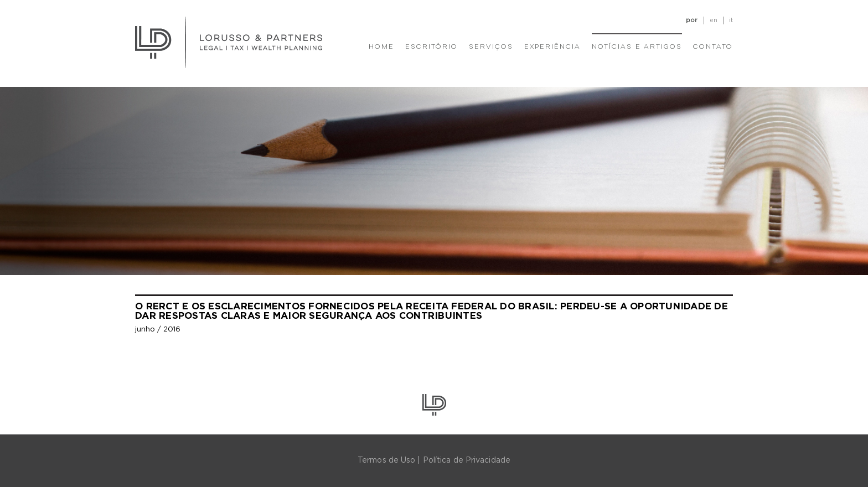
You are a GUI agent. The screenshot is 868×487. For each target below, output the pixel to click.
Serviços (491, 47)
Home (381, 47)
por (692, 20)
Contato (713, 47)
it (731, 20)
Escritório (432, 47)
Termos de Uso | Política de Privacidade (434, 460)
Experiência (552, 47)
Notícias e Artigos (637, 47)
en (714, 20)
